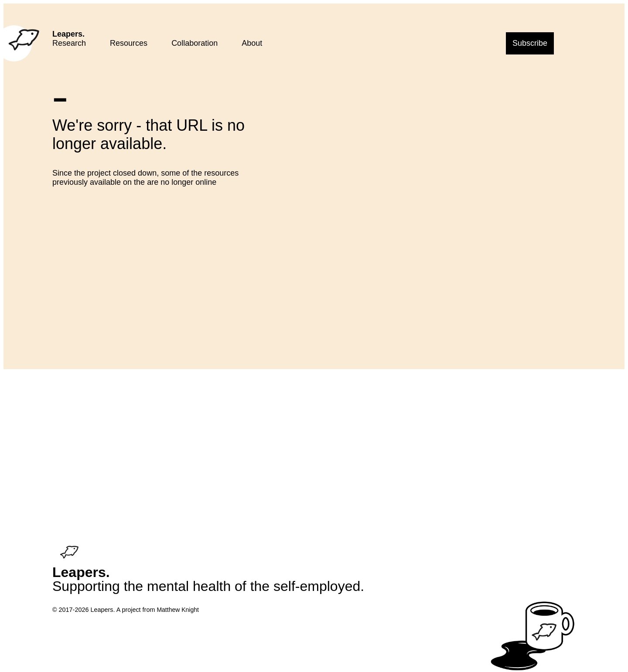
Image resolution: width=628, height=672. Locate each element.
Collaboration (195, 43)
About (252, 43)
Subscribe (530, 43)
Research (69, 43)
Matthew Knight (178, 610)
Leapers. (68, 34)
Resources (129, 43)
